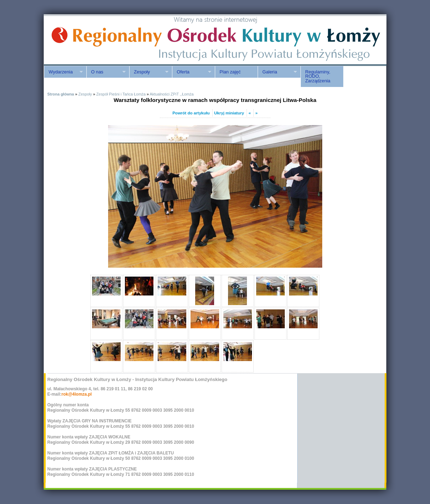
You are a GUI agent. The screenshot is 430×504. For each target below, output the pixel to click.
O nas (106, 72)
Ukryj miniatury (229, 113)
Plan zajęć (230, 72)
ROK (105, 40)
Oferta (192, 72)
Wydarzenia (63, 72)
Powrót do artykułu (191, 113)
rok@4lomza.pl (77, 394)
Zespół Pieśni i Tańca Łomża (121, 94)
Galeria (277, 72)
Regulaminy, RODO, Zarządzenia (318, 76)
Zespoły (149, 72)
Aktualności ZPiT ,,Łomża (171, 94)
